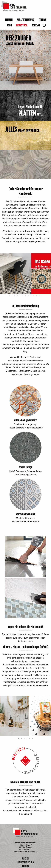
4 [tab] (11, 292)
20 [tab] (12, 296)
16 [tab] (43, 292)
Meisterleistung (26, 20)
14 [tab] (38, 292)
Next (44, 401)
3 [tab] (8, 292)
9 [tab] (24, 292)
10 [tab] (27, 292)
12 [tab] (32, 292)
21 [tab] (15, 296)
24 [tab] (23, 296)
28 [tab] (34, 296)
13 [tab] (35, 292)
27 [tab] (31, 296)
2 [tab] (5, 292)
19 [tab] (9, 296)
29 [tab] (36, 296)
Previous (7, 401)
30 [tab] (39, 296)
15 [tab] (41, 292)
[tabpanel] (16, 274)
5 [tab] (13, 292)
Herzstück (22, 26)
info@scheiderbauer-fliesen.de (33, 685)
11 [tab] (30, 292)
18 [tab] (49, 292)
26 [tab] (28, 296)
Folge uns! (24, 814)
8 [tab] (21, 292)
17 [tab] (46, 292)
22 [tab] (17, 296)
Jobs (9, 26)
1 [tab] (2, 292)
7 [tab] (19, 292)
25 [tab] (26, 296)
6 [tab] (16, 292)
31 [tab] (42, 296)
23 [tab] (20, 296)
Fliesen (9, 20)
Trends (42, 20)
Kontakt (36, 26)
